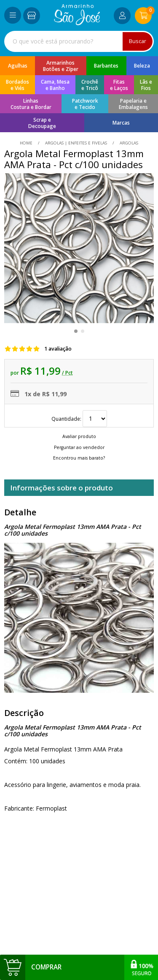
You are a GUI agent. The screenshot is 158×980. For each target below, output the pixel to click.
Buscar (138, 41)
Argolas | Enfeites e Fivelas (76, 143)
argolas (128, 143)
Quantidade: (79, 419)
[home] (77, 23)
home (27, 143)
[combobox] (79, 41)
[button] (76, 331)
